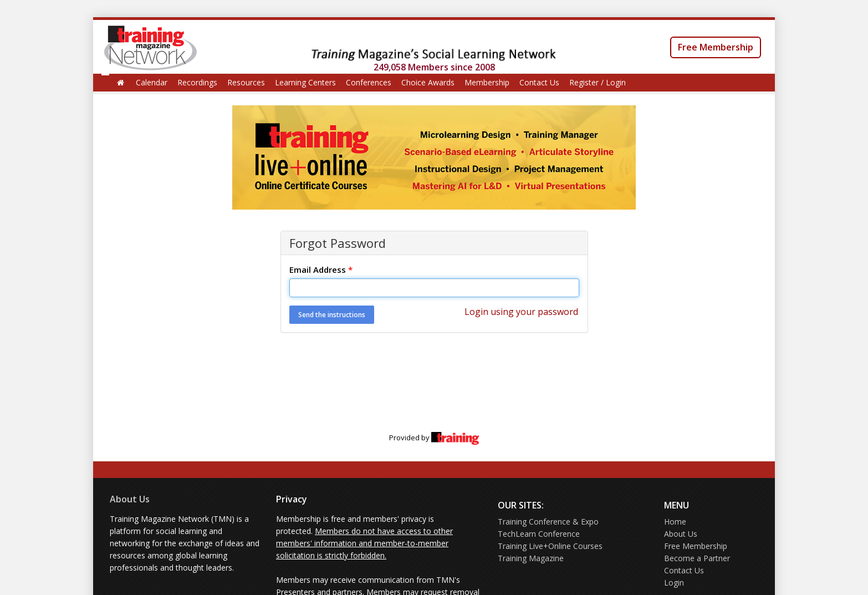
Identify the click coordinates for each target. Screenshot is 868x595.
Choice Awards (428, 82)
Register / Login (598, 82)
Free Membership (716, 47)
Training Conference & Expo (548, 522)
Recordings (197, 82)
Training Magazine (531, 558)
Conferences (369, 82)
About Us (130, 499)
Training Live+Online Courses (550, 546)
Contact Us (539, 82)
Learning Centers (305, 82)
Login (674, 583)
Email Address (321, 269)
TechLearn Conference (539, 534)
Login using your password (521, 312)
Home (675, 522)
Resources (246, 82)
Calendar (152, 82)
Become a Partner (697, 558)
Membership (487, 82)
